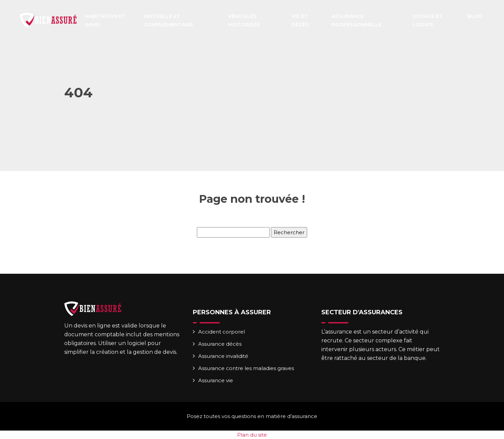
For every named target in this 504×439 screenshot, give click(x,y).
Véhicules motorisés (244, 20)
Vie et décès (300, 20)
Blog (475, 16)
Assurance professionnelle (357, 20)
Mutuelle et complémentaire (169, 20)
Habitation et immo (105, 20)
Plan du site (252, 435)
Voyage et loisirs (428, 20)
